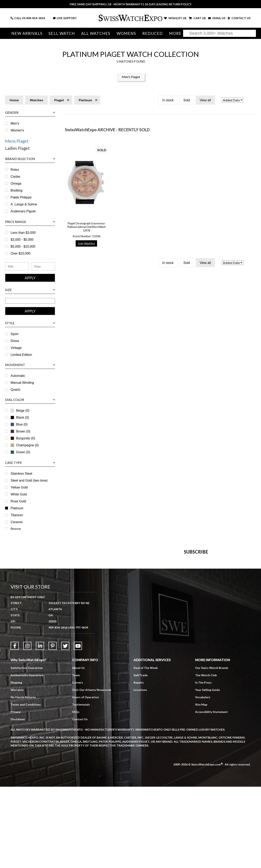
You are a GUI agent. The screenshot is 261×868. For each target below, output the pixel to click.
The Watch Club (206, 756)
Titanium (17, 515)
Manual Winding (22, 383)
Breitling (17, 190)
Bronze (16, 529)
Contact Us (80, 800)
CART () (197, 18)
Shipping (16, 764)
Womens (125, 33)
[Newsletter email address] (150, 613)
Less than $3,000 (23, 233)
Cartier (15, 177)
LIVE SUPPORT (65, 18)
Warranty (17, 771)
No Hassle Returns (23, 778)
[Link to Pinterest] (53, 727)
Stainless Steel (21, 474)
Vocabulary (203, 778)
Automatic (18, 376)
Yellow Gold (19, 487)
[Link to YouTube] (78, 727)
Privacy (15, 793)
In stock (168, 100)
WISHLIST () (175, 18)
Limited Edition (21, 355)
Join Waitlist (86, 243)
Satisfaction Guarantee (27, 749)
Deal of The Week (146, 749)
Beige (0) (20, 411)
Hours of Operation (86, 778)
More (173, 33)
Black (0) (20, 417)
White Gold (19, 494)
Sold (187, 100)
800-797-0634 (79, 709)
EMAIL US (217, 18)
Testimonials (81, 786)
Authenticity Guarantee (27, 756)
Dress (15, 341)
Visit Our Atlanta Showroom (92, 771)
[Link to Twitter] (65, 727)
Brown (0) (20, 431)
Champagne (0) (25, 445)
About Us (79, 749)
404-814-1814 (35, 18)
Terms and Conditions (26, 786)
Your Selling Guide (207, 771)
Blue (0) (19, 424)
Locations (140, 771)
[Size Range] (30, 301)
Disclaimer (18, 800)
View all (205, 100)
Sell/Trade (141, 756)
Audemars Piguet (23, 211)
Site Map (201, 786)
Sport (14, 334)
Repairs (139, 764)
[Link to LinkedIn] (40, 727)
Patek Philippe (21, 197)
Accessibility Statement (211, 793)
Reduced (151, 33)
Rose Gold (18, 501)
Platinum (17, 508)
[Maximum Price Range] (43, 266)
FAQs (76, 793)
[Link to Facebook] (15, 727)
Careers (78, 764)
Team (76, 756)
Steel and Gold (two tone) (29, 480)
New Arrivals (27, 33)
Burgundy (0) (23, 438)
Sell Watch (61, 33)
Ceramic (17, 522)
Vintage (16, 348)
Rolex (15, 170)
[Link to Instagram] (27, 727)
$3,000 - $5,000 (22, 240)
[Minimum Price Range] (17, 266)
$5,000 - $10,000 (23, 247)
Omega (16, 184)
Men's (15, 123)
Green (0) (20, 452)
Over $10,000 (20, 253)
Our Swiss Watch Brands (212, 749)
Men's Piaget (131, 77)
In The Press (203, 764)
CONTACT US (239, 18)
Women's (17, 130)
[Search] (220, 33)
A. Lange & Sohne (24, 204)
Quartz (15, 390)
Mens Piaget (17, 141)
